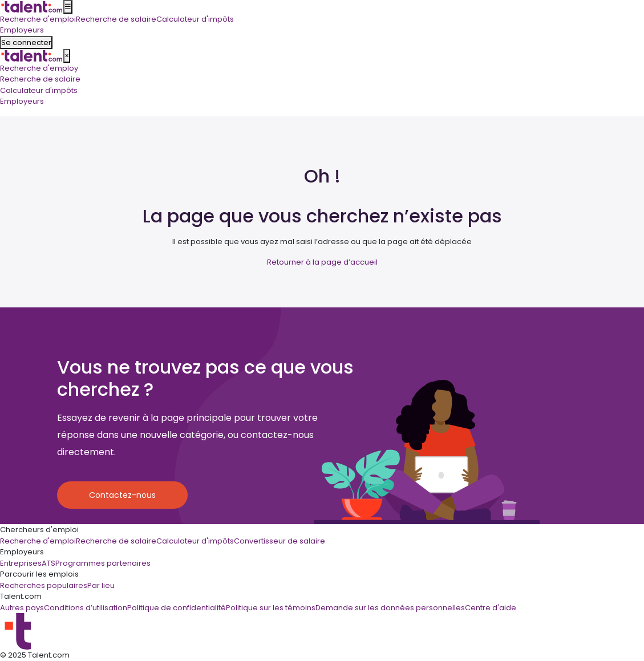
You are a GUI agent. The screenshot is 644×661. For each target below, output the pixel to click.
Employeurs (22, 101)
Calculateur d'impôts (39, 90)
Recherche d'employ (39, 68)
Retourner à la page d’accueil (322, 262)
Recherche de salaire (40, 79)
